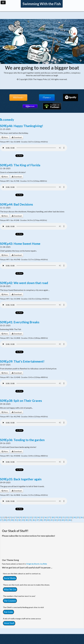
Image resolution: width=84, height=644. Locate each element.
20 (60, 517)
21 (63, 517)
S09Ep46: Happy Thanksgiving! (22, 126)
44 (63, 520)
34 (26, 520)
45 (66, 520)
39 (45, 520)
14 (38, 517)
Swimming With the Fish (42, 4)
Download (17, 137)
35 (30, 520)
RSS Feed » (18, 97)
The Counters (10, 601)
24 (74, 517)
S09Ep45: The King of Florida (20, 165)
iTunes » (47, 97)
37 (37, 520)
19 (56, 517)
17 (49, 517)
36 (34, 520)
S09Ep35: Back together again (21, 479)
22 (67, 517)
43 (59, 520)
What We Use (10, 589)
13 (34, 517)
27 (1, 520)
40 (48, 520)
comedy (7, 120)
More (5, 137)
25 (78, 517)
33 (23, 520)
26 (82, 517)
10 (24, 517)
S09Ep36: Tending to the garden (22, 440)
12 (31, 517)
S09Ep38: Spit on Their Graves (21, 401)
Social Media (10, 578)
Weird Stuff (9, 623)
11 (27, 517)
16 (45, 517)
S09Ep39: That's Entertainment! (22, 361)
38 (41, 520)
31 (16, 520)
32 (19, 520)
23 (71, 517)
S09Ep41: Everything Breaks (20, 322)
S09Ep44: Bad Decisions (16, 204)
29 (8, 520)
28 (5, 520)
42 (55, 520)
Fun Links (8, 612)
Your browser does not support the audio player (34, 148)
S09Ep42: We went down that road (24, 283)
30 (12, 520)
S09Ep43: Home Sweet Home (20, 244)
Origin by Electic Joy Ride (37, 564)
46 (70, 520)
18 (53, 517)
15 (42, 517)
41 (52, 520)
